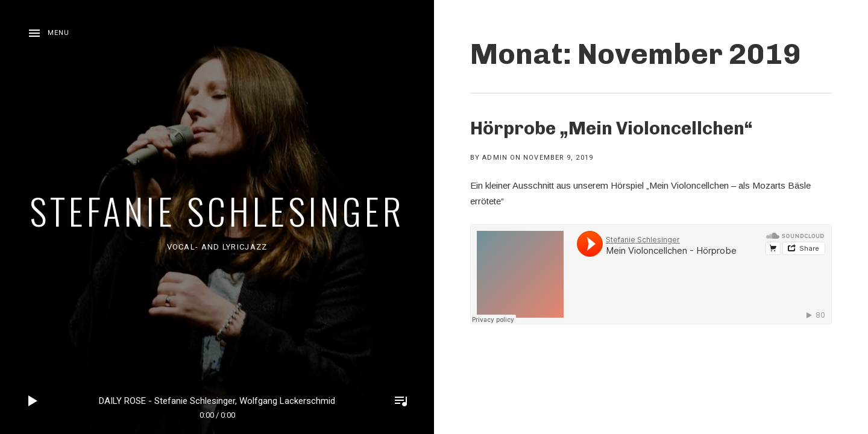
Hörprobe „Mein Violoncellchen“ (612, 128)
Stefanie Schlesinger (217, 210)
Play (33, 401)
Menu (58, 33)
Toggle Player (401, 401)
